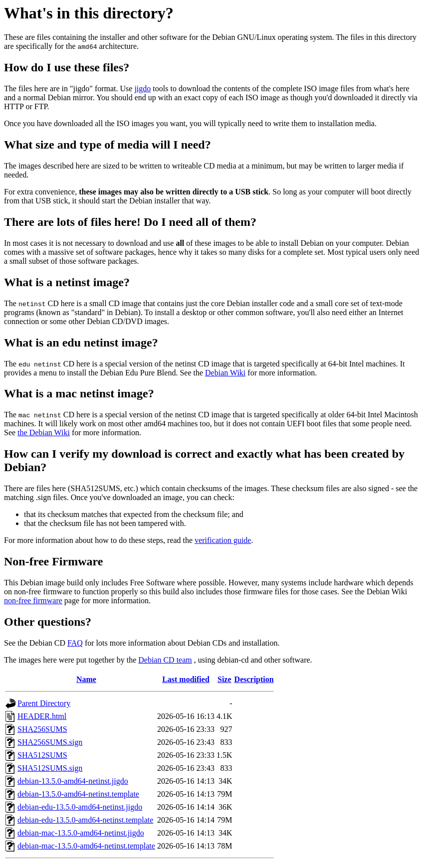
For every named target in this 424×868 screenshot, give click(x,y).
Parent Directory (44, 703)
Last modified (186, 679)
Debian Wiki (225, 373)
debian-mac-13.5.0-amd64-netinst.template (86, 846)
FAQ (75, 643)
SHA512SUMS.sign (50, 768)
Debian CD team (165, 660)
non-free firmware (33, 601)
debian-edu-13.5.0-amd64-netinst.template (85, 820)
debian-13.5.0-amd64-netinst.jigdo (73, 781)
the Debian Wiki (44, 433)
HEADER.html (42, 716)
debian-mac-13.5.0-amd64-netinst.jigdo (81, 833)
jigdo (142, 88)
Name (86, 679)
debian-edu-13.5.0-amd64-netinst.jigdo (80, 807)
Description (254, 679)
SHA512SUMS (42, 755)
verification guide (223, 540)
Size (224, 679)
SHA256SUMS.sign (50, 742)
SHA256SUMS (42, 729)
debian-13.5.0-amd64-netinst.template (78, 794)
